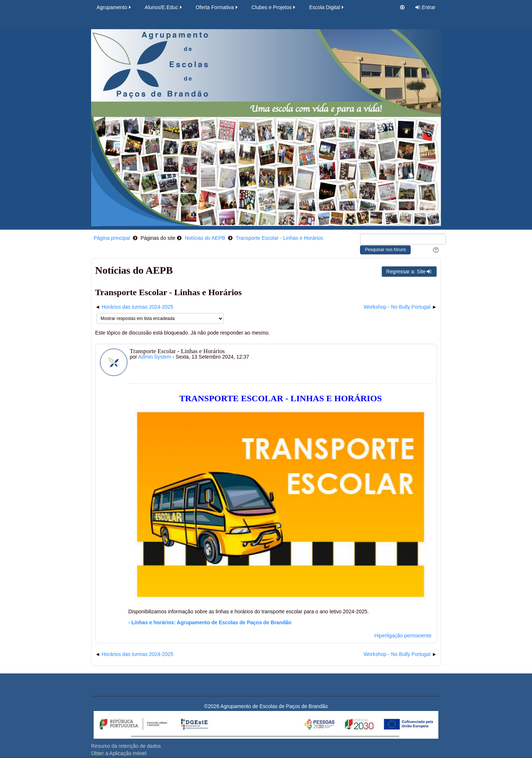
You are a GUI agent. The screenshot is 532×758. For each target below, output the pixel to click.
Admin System (154, 357)
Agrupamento (114, 7)
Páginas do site (158, 238)
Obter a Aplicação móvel (119, 753)
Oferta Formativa (217, 7)
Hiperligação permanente (403, 636)
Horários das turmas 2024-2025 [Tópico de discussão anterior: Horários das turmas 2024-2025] (138, 307)
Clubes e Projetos (274, 7)
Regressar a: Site (409, 271)
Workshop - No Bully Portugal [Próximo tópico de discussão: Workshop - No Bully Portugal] (397, 307)
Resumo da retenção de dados (126, 746)
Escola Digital (327, 7)
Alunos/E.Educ (164, 7)
